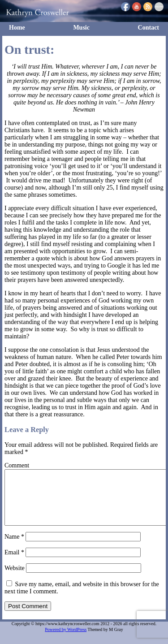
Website (15, 579)
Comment (17, 465)
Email (14, 563)
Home (17, 28)
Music (81, 28)
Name (14, 547)
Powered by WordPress (66, 640)
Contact (149, 28)
